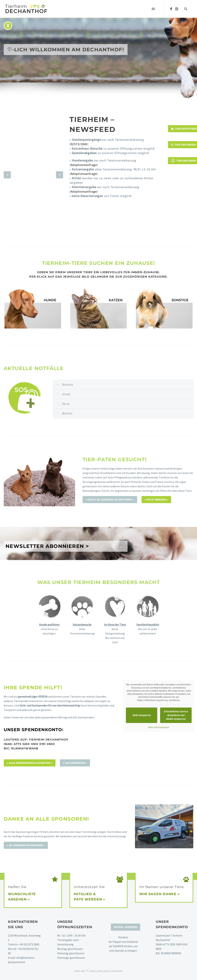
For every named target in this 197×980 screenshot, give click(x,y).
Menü (153, 9)
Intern (93, 971)
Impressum (117, 971)
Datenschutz (104, 971)
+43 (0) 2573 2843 (29, 944)
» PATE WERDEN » (156, 555)
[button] (186, 9)
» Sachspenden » (75, 763)
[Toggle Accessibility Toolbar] (8, 26)
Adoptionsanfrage (84, 165)
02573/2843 (79, 144)
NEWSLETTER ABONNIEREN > (47, 578)
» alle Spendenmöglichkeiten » (30, 763)
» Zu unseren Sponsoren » (26, 845)
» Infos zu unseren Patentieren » (110, 555)
